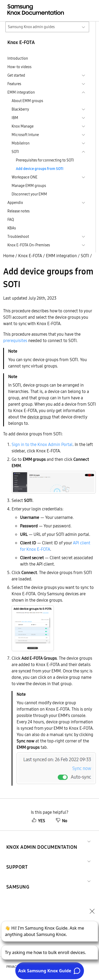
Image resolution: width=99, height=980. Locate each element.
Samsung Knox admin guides (31, 27)
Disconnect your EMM (29, 194)
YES (38, 821)
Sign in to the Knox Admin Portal (42, 444)
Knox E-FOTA (30, 256)
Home (9, 256)
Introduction (18, 58)
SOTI (85, 256)
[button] (42, 841)
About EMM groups (27, 101)
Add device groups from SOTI (40, 169)
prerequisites (15, 340)
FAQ (11, 220)
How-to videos (19, 67)
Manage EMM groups (29, 186)
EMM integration (61, 256)
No (62, 821)
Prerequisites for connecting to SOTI (45, 160)
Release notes (18, 211)
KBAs (12, 228)
